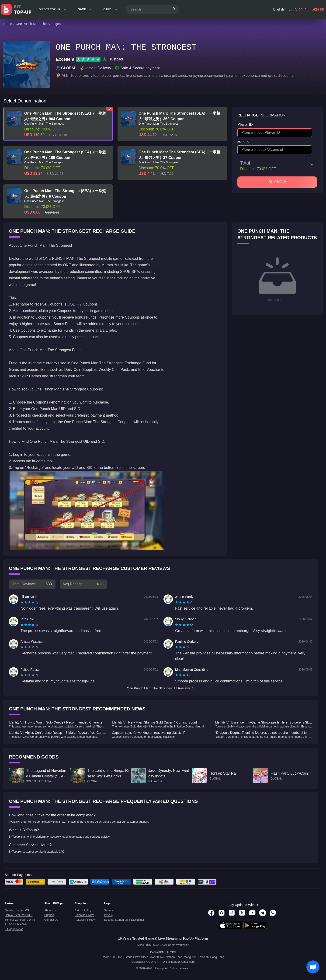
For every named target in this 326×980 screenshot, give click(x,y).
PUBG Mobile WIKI (17, 924)
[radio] (22, 602)
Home (8, 24)
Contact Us (51, 920)
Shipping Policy (84, 915)
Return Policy (83, 910)
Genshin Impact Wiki (17, 910)
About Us (50, 910)
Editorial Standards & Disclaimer (124, 920)
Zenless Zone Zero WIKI (20, 920)
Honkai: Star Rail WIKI (19, 915)
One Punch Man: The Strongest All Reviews (161, 688)
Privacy (109, 915)
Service (109, 910)
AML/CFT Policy (85, 920)
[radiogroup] (29, 602)
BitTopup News (14, 929)
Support (49, 915)
